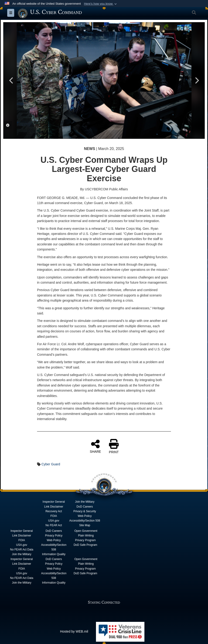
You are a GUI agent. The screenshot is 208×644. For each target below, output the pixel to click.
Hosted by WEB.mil (74, 631)
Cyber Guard (51, 464)
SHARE (95, 446)
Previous (11, 80)
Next (197, 80)
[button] (101, 4)
